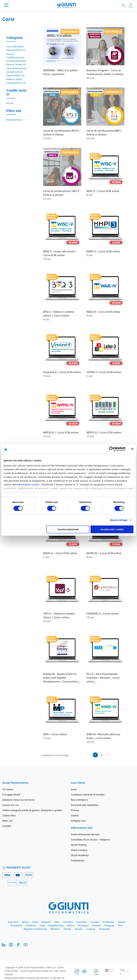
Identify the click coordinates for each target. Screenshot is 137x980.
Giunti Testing (79, 845)
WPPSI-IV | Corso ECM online (61, 432)
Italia (42, 925)
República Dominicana (35, 929)
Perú (120, 925)
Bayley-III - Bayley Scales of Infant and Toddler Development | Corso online (61, 678)
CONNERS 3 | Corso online (102, 614)
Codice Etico (9, 815)
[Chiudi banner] (132, 449)
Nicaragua (83, 925)
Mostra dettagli (119, 520)
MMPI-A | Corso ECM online (60, 553)
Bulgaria (46, 922)
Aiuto (74, 789)
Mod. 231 (8, 821)
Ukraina (79, 929)
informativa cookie (28, 484)
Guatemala (16, 925)
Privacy (75, 810)
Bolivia (25, 922)
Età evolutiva (14, 120)
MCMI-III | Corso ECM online (104, 553)
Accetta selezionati (68, 529)
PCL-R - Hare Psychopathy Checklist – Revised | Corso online (103, 678)
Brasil (35, 922)
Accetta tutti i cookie (112, 529)
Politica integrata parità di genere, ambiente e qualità (32, 810)
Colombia (68, 922)
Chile (57, 922)
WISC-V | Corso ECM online (103, 191)
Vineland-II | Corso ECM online (62, 372)
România (55, 929)
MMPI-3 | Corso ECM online (103, 251)
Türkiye (67, 929)
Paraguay (109, 925)
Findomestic (78, 860)
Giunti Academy (80, 855)
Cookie (75, 815)
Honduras (31, 925)
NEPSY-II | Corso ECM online (104, 432)
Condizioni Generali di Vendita (88, 794)
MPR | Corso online (55, 734)
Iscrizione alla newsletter (85, 805)
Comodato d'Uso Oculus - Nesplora (90, 839)
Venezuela (104, 929)
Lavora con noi (11, 805)
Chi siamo (8, 789)
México (71, 925)
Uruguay (91, 929)
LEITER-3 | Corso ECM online (104, 372)
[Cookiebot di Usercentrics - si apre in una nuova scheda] (111, 449)
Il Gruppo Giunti (11, 794)
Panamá (96, 925)
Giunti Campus (79, 850)
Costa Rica (82, 922)
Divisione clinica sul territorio (19, 800)
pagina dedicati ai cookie (36, 492)
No (10, 103)
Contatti (7, 826)
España (122, 922)
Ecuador (95, 922)
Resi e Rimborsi (80, 800)
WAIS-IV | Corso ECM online (103, 312)
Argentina (13, 922)
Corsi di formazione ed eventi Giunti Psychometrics (16, 72)
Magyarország (56, 925)
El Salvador (109, 922)
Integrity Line (78, 821)
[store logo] (67, 6)
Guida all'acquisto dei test (85, 834)
